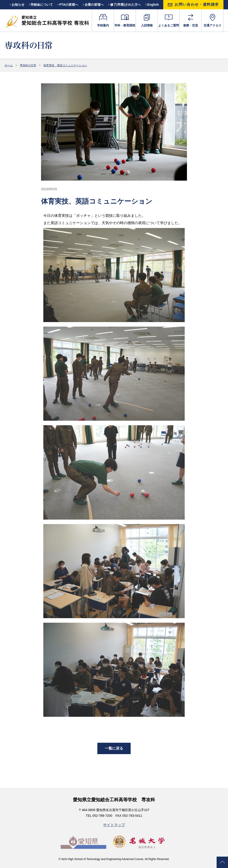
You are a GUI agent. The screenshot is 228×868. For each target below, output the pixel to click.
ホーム (9, 65)
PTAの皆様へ (68, 5)
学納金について (41, 5)
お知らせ (17, 5)
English (152, 5)
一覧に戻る (114, 748)
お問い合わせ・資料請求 (197, 4)
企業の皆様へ (93, 5)
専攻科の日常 (28, 65)
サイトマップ (114, 825)
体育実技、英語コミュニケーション (65, 65)
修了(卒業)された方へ (125, 5)
